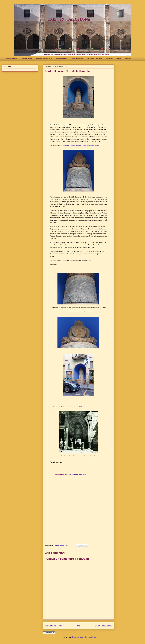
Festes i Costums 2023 (44, 59)
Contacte (128, 59)
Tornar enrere (49, 633)
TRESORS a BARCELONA (69, 19)
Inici (79, 626)
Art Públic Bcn (27, 59)
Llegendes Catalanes (95, 59)
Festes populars (62, 59)
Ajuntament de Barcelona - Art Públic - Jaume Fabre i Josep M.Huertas (80, 146)
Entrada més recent (54, 626)
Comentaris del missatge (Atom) (84, 637)
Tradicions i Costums (114, 59)
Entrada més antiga (103, 626)
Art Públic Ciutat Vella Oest (76, 474)
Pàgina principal (12, 59)
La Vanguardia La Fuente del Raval (73, 407)
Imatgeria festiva (77, 59)
